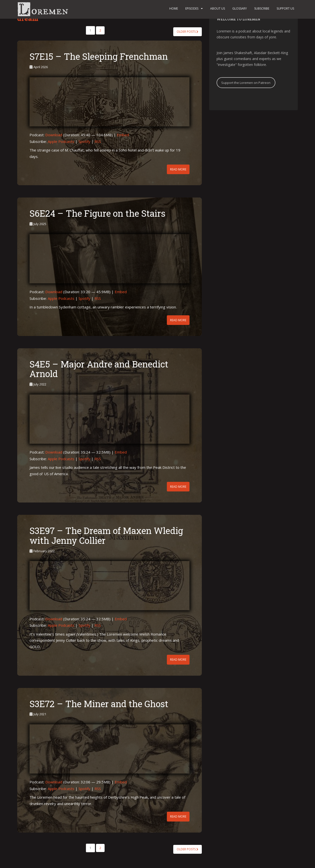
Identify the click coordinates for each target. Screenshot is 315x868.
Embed (123, 135)
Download (54, 135)
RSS (98, 141)
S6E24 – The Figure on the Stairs (97, 213)
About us (218, 8)
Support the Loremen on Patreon (246, 83)
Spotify (84, 141)
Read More (178, 169)
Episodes (192, 8)
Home (174, 8)
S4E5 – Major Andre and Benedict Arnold (99, 369)
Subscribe (262, 8)
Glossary (240, 8)
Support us (285, 8)
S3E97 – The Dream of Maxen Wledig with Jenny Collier (106, 535)
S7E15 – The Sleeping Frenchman (99, 56)
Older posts (188, 32)
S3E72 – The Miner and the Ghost (99, 704)
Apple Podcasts (61, 141)
